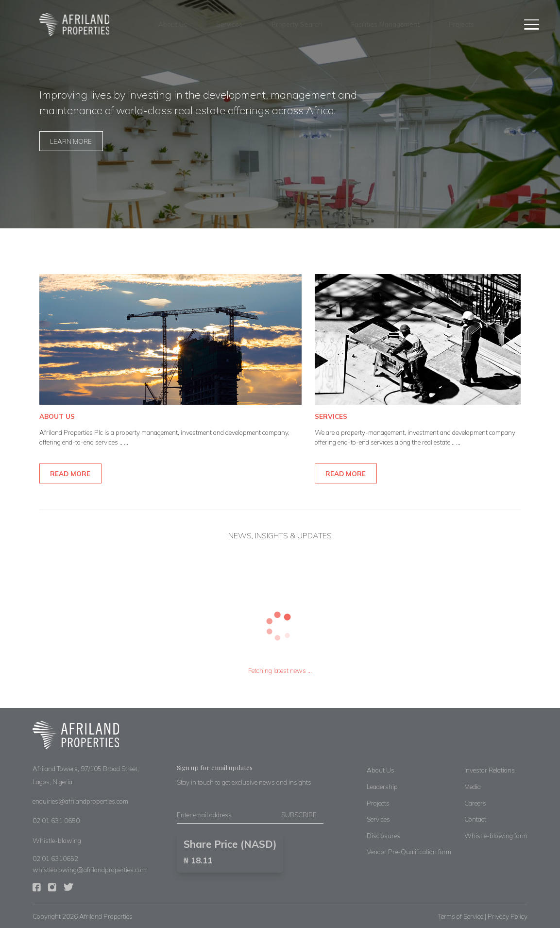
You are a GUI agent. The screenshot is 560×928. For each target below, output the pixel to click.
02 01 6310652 (55, 858)
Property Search (297, 24)
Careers (475, 803)
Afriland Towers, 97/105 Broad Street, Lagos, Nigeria (86, 775)
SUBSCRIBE (299, 815)
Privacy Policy (508, 916)
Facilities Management (385, 24)
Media (473, 786)
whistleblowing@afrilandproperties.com (90, 869)
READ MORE (70, 473)
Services (229, 24)
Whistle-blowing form (496, 835)
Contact (475, 819)
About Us (173, 24)
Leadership (382, 786)
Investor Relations (490, 770)
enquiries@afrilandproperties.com (80, 801)
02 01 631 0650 (56, 820)
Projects (461, 24)
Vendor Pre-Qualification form (409, 851)
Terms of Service (461, 916)
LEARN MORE (71, 141)
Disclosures (383, 835)
